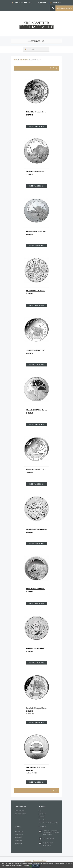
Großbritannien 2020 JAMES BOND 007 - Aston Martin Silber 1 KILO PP (38, 768)
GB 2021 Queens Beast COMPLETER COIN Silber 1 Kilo (38, 291)
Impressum (28, 861)
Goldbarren (18, 840)
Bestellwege (42, 814)
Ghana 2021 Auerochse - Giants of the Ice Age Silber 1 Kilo (38, 231)
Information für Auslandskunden (48, 823)
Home (16, 60)
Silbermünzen (24, 60)
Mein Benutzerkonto (23, 3)
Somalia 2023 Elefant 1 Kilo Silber (37, 470)
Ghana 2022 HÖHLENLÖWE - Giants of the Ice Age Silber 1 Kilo (38, 589)
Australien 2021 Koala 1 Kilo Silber (38, 648)
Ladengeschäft (19, 811)
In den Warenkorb (36, 126)
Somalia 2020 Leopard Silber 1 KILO (38, 708)
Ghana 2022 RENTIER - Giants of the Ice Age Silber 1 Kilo (38, 410)
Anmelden (57, 3)
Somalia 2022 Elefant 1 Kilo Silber (37, 350)
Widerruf (41, 817)
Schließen (36, 866)
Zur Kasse (42, 3)
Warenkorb (61, 8)
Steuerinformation (20, 814)
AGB (40, 811)
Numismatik (18, 843)
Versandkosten (43, 820)
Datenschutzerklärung (40, 861)
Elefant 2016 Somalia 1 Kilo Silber (37, 112)
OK (30, 866)
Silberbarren (19, 837)
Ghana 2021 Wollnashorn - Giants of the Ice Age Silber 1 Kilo (38, 172)
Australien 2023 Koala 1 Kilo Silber (38, 529)
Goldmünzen (19, 834)
